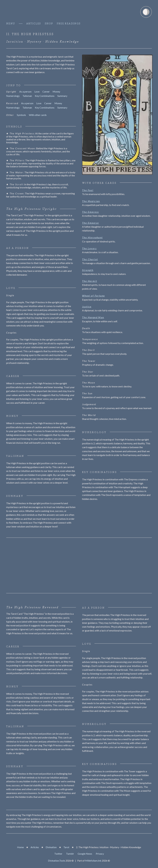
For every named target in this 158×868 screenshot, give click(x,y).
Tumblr (70, 854)
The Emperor (91, 223)
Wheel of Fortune (93, 296)
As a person (25, 92)
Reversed (12, 103)
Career (46, 92)
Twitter (58, 854)
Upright (11, 91)
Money (56, 92)
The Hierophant (92, 237)
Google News (85, 854)
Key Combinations (45, 96)
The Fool (88, 190)
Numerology (13, 96)
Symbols (21, 115)
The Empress (90, 212)
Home (20, 847)
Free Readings (69, 23)
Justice (87, 306)
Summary (62, 96)
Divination (51, 847)
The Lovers (89, 248)
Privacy (100, 854)
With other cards (38, 115)
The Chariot (90, 259)
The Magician (91, 201)
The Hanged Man (93, 317)
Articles (34, 23)
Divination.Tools (57, 861)
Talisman (27, 96)
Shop (49, 23)
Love (37, 92)
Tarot (66, 847)
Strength (88, 270)
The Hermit (90, 281)
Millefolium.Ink (93, 861)
